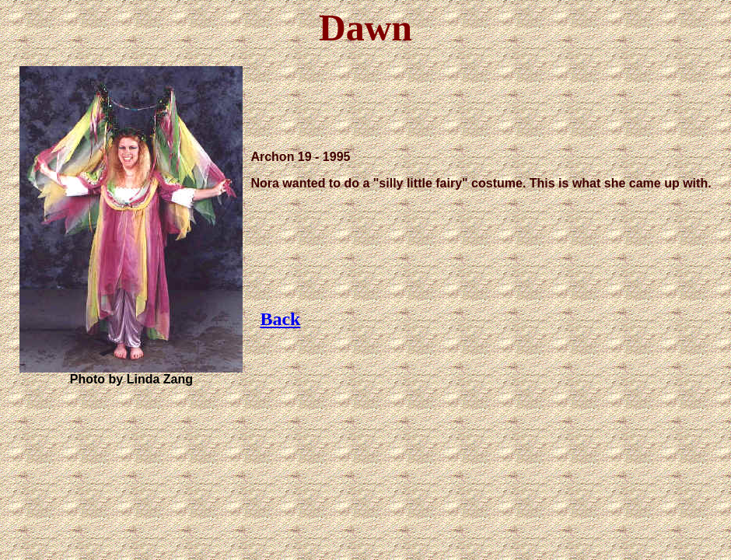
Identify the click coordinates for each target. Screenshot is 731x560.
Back (280, 319)
